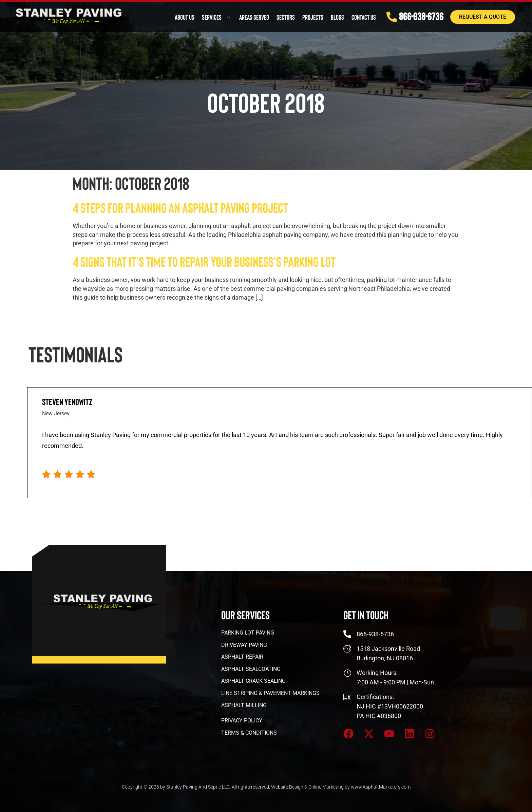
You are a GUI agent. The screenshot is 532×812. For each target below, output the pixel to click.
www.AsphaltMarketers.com (381, 787)
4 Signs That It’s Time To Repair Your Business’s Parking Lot (204, 261)
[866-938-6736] (385, 16)
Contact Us (357, 16)
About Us (177, 16)
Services (210, 16)
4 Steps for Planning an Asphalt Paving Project (180, 207)
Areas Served (247, 16)
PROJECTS (306, 16)
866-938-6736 (415, 15)
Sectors (279, 16)
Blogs (330, 16)
